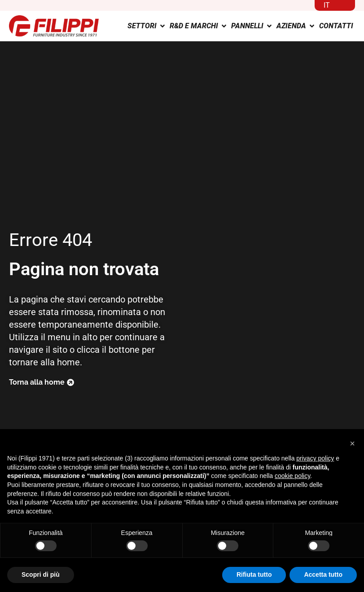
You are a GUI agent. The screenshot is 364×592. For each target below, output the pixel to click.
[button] (352, 443)
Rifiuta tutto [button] (254, 574)
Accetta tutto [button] (323, 574)
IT (327, 5)
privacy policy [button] (315, 458)
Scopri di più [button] (41, 574)
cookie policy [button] (292, 476)
